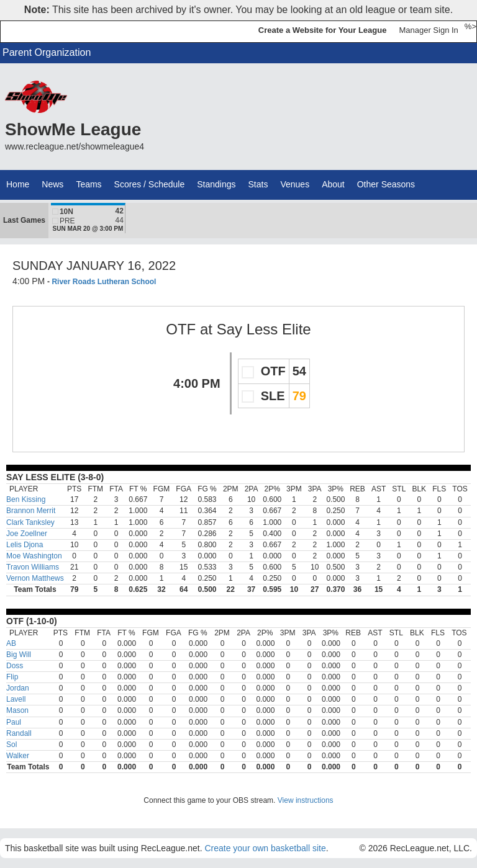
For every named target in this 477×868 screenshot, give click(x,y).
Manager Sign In (428, 30)
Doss (15, 666)
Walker (18, 756)
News (52, 184)
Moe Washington (34, 556)
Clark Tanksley (30, 522)
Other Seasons (386, 184)
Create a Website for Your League (323, 30)
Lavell (16, 699)
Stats (258, 184)
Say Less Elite (264, 329)
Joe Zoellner (27, 534)
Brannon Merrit (31, 511)
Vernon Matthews (35, 578)
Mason (17, 710)
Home (18, 184)
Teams (89, 184)
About (333, 184)
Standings (216, 184)
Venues (295, 184)
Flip (12, 677)
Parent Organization (47, 52)
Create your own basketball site (265, 848)
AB (11, 643)
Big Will (19, 655)
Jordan (18, 688)
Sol (11, 745)
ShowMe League (73, 129)
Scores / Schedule (150, 184)
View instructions (306, 800)
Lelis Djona (25, 545)
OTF (181, 329)
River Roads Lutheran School (104, 282)
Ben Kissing (26, 499)
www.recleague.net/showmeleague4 (75, 146)
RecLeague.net (38, 31)
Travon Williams (33, 567)
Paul (14, 722)
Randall (19, 733)
